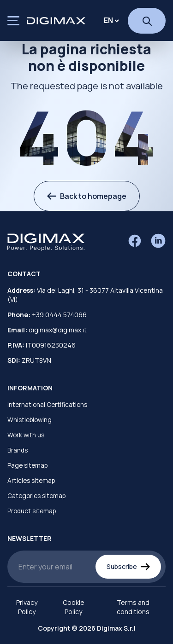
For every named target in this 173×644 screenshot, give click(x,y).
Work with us (26, 435)
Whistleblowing (30, 420)
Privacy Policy (27, 607)
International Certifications (47, 405)
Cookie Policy (74, 607)
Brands (18, 450)
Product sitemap (32, 511)
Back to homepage (87, 196)
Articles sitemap (31, 481)
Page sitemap (27, 465)
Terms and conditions (133, 607)
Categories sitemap (36, 496)
